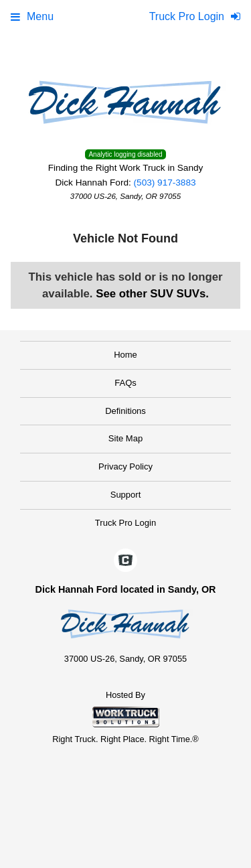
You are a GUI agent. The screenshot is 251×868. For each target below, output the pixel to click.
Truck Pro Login (125, 523)
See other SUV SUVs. (152, 294)
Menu (32, 16)
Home (125, 355)
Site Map (125, 438)
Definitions (125, 411)
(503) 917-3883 (165, 183)
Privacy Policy (125, 466)
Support (126, 495)
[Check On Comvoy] (125, 561)
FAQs (125, 383)
